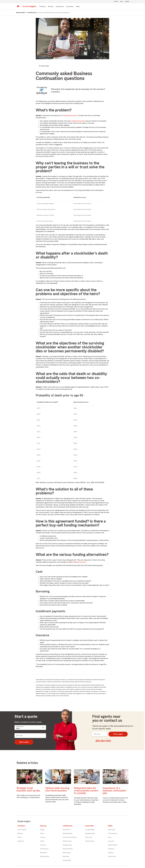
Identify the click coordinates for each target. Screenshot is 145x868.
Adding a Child (67, 841)
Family (19, 837)
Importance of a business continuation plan (114, 791)
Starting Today (90, 841)
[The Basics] (42, 7)
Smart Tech (89, 837)
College (42, 830)
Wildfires (111, 853)
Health (42, 841)
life (67, 562)
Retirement (43, 853)
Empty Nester (67, 860)
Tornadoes (111, 849)
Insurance (43, 845)
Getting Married (68, 833)
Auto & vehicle (22, 830)
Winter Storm (112, 856)
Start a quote (24, 742)
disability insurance (80, 562)
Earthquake (111, 830)
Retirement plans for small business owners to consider (86, 791)
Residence (21, 841)
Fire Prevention (113, 833)
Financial (43, 837)
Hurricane (111, 841)
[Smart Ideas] (70, 7)
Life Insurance (44, 849)
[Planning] (51, 7)
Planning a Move (68, 849)
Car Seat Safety (90, 830)
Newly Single (67, 853)
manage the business (78, 121)
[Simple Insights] (30, 7)
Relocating (66, 856)
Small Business (45, 856)
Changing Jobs (67, 845)
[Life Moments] (60, 7)
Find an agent (118, 734)
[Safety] (78, 7)
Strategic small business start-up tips (28, 789)
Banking (20, 833)
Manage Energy (90, 833)
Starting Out (66, 830)
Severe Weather (113, 845)
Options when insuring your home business (57, 789)
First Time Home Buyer (70, 837)
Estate (42, 833)
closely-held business (70, 116)
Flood (110, 837)
